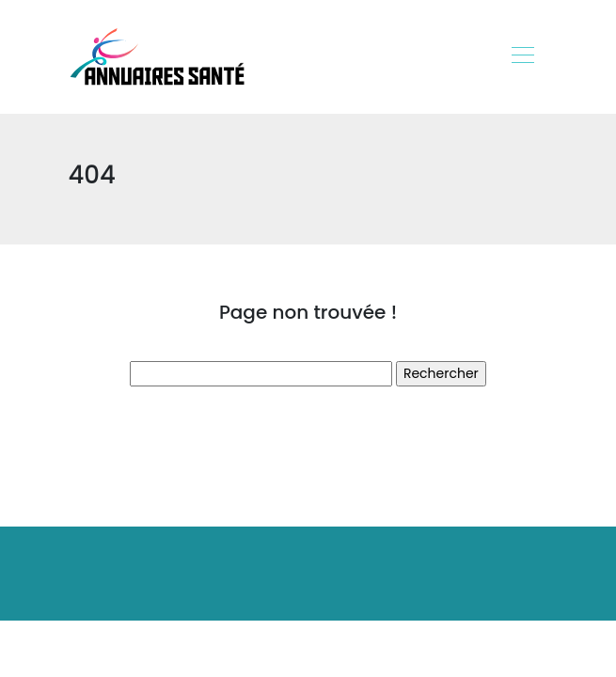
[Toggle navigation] (522, 57)
